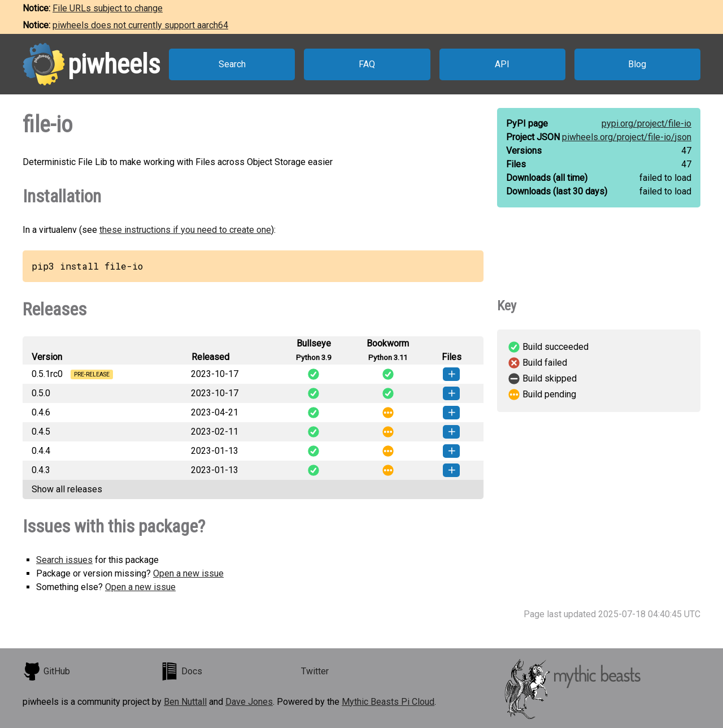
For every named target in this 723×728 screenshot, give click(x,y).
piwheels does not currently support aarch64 (140, 25)
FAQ (367, 64)
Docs (181, 671)
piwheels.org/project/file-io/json (627, 137)
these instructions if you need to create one (185, 230)
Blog (637, 64)
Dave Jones (249, 702)
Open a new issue (188, 573)
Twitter (315, 671)
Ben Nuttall (185, 702)
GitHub (46, 671)
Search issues (64, 560)
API (502, 64)
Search (232, 64)
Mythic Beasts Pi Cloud (388, 702)
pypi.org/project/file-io (646, 123)
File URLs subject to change (108, 8)
